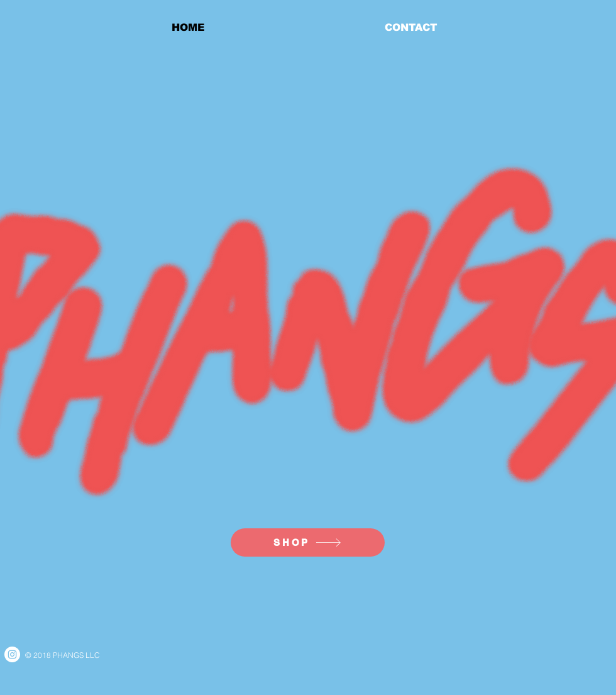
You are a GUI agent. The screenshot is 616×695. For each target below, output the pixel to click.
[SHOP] (308, 542)
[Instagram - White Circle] (12, 654)
